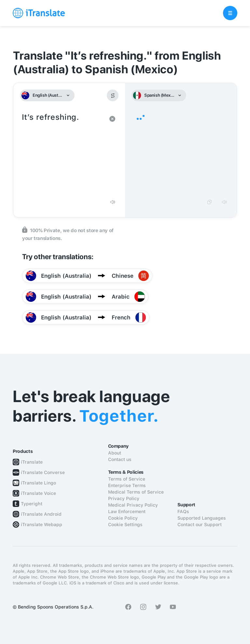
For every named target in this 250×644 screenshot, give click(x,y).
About (115, 453)
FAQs (183, 511)
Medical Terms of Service (136, 492)
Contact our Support (200, 525)
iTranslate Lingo (38, 483)
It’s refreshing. (63, 153)
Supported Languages (202, 518)
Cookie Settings (125, 525)
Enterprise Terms (127, 485)
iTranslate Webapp (42, 525)
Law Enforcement (127, 511)
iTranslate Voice (38, 493)
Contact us (120, 459)
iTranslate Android (41, 514)
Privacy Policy (124, 498)
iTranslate (32, 462)
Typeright (32, 504)
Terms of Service (127, 479)
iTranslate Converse (43, 472)
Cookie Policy (123, 518)
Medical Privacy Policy (133, 505)
